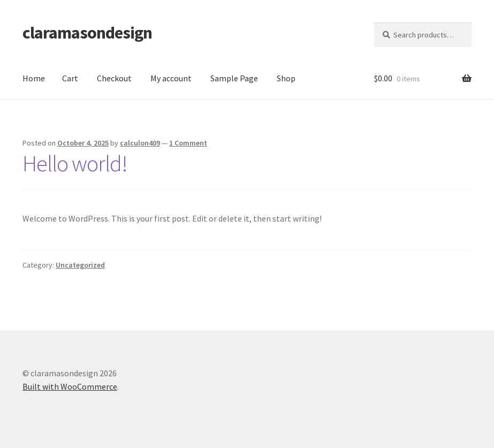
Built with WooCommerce (70, 386)
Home (34, 78)
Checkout (114, 78)
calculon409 (140, 143)
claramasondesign (87, 33)
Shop (286, 78)
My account (171, 78)
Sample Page (234, 78)
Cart (70, 78)
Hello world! (75, 163)
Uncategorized (80, 265)
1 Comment (188, 143)
